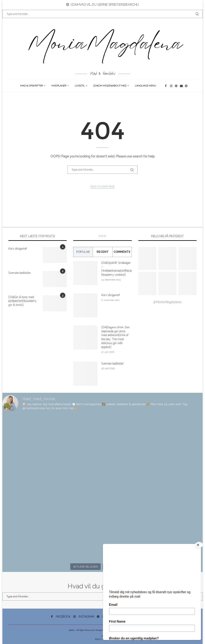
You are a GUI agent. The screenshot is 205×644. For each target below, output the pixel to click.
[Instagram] (171, 86)
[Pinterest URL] (147, 258)
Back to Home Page (102, 186)
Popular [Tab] (83, 252)
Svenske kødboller (20, 273)
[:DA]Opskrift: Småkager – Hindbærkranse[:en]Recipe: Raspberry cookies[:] (116, 269)
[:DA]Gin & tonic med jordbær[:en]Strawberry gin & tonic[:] (22, 301)
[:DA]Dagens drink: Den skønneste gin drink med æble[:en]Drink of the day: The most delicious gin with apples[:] (116, 337)
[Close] (199, 545)
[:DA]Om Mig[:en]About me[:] (110, 86)
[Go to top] (103, 639)
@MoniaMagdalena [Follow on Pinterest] (167, 302)
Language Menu (145, 86)
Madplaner (59, 86)
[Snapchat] (186, 86)
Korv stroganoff (18, 249)
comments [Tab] (122, 252)
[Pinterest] (176, 86)
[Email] (181, 86)
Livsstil (80, 86)
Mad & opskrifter (32, 86)
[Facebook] (166, 86)
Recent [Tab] (103, 252)
